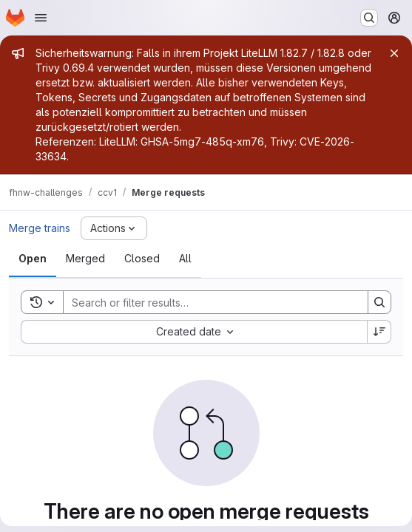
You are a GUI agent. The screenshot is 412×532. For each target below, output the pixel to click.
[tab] (33, 259)
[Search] (208, 302)
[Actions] (114, 228)
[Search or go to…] (369, 18)
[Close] (394, 53)
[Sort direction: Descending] (379, 332)
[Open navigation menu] (41, 18)
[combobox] (194, 332)
